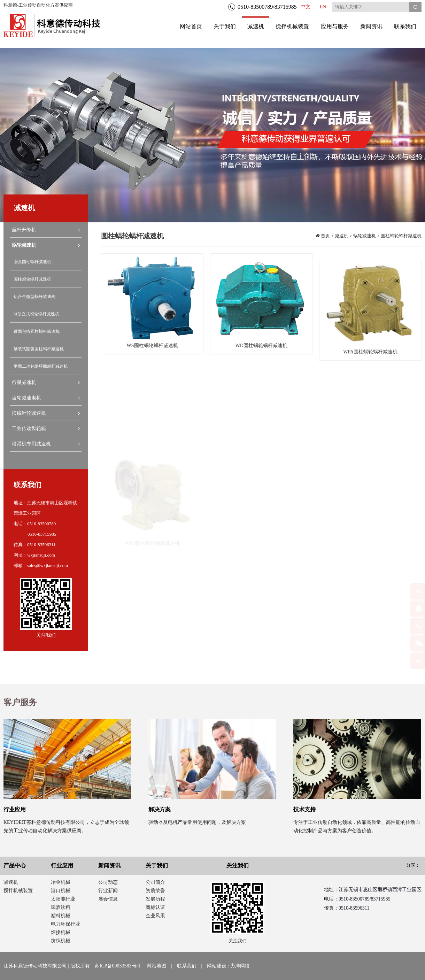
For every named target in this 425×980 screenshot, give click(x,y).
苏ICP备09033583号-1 (118, 966)
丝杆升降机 (46, 230)
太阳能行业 (63, 899)
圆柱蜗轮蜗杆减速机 (32, 279)
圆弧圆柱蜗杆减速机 (32, 262)
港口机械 (61, 891)
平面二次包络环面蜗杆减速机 (41, 366)
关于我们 (225, 26)
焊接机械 (61, 932)
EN (323, 7)
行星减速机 (46, 383)
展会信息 (108, 899)
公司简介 (155, 882)
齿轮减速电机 (46, 398)
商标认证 (155, 907)
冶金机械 (61, 882)
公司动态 (108, 882)
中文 (306, 7)
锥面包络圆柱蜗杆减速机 (37, 331)
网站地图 (156, 966)
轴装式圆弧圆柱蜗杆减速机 (39, 349)
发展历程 (155, 899)
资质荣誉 (155, 891)
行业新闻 (108, 891)
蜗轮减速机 (46, 245)
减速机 (256, 23)
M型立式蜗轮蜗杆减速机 (36, 314)
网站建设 (217, 966)
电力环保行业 (65, 924)
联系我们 (405, 26)
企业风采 (155, 916)
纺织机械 (61, 941)
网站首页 (191, 26)
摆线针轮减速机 (46, 413)
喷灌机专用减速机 (46, 444)
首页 (325, 236)
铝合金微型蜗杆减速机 (34, 297)
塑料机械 (61, 916)
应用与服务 (335, 26)
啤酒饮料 (61, 907)
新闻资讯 (371, 26)
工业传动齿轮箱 (46, 429)
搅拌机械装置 (292, 26)
